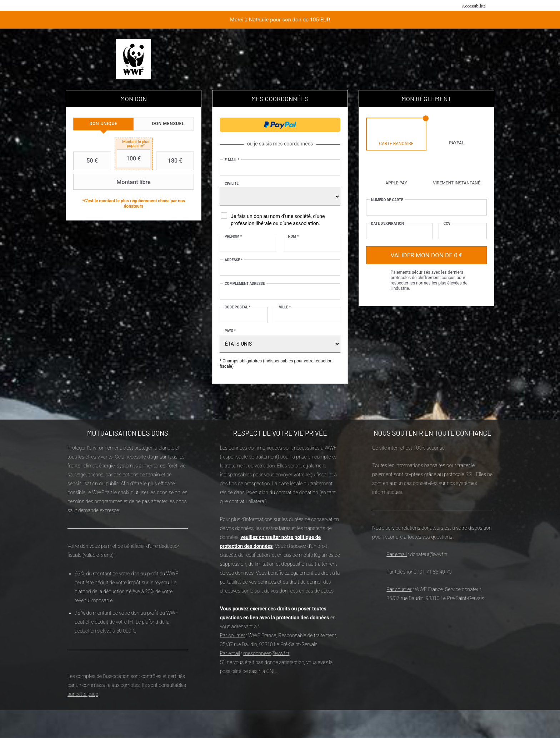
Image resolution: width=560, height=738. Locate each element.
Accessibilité (474, 6)
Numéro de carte (387, 200)
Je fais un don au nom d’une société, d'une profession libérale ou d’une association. (278, 220)
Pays (230, 331)
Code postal (237, 307)
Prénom (233, 236)
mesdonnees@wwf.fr (266, 653)
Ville (285, 307)
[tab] (103, 124)
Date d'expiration (387, 224)
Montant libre (113, 182)
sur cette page (83, 694)
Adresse (234, 260)
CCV (447, 224)
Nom (293, 236)
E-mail (232, 160)
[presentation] (103, 124)
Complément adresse (245, 284)
